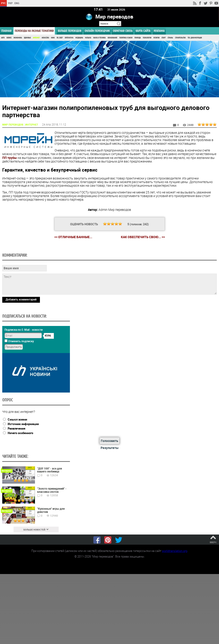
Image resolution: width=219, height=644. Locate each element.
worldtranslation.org (175, 551)
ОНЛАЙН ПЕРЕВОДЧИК (97, 31)
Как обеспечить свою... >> (143, 237)
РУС (3, 3)
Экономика (18, 38)
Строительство (180, 38)
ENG (17, 3)
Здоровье (27, 38)
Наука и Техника (99, 38)
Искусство (45, 38)
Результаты (110, 448)
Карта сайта (143, 31)
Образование (112, 38)
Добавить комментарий (21, 299)
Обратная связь (123, 31)
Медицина (79, 38)
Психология (147, 38)
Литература (69, 38)
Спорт (164, 38)
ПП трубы (10, 158)
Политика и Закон (126, 38)
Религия (156, 38)
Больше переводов (70, 31)
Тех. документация (195, 38)
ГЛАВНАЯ (6, 31)
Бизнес (9, 38)
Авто (3, 38)
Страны (170, 38)
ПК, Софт (60, 38)
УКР (10, 3)
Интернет (36, 38)
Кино (53, 38)
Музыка (88, 38)
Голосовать (109, 441)
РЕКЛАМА (159, 31)
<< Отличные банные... (73, 237)
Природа (138, 38)
